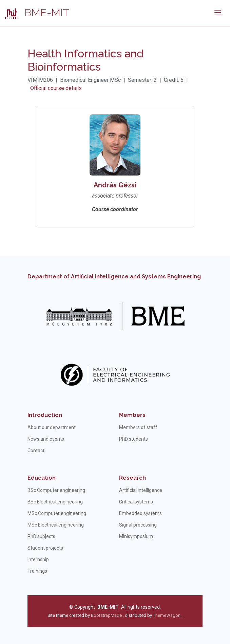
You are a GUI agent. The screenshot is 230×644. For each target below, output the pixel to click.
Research (132, 478)
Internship (38, 559)
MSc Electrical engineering (56, 525)
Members (132, 415)
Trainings (37, 571)
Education (42, 478)
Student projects (45, 548)
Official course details (56, 88)
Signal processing (138, 525)
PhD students (133, 439)
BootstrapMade (106, 615)
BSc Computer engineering (56, 490)
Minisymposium (136, 536)
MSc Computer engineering (57, 513)
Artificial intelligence (141, 490)
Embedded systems (140, 513)
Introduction (45, 415)
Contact (36, 450)
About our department (52, 427)
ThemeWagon (167, 615)
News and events (46, 439)
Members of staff (138, 427)
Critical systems (136, 502)
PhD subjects (41, 536)
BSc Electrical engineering (55, 502)
